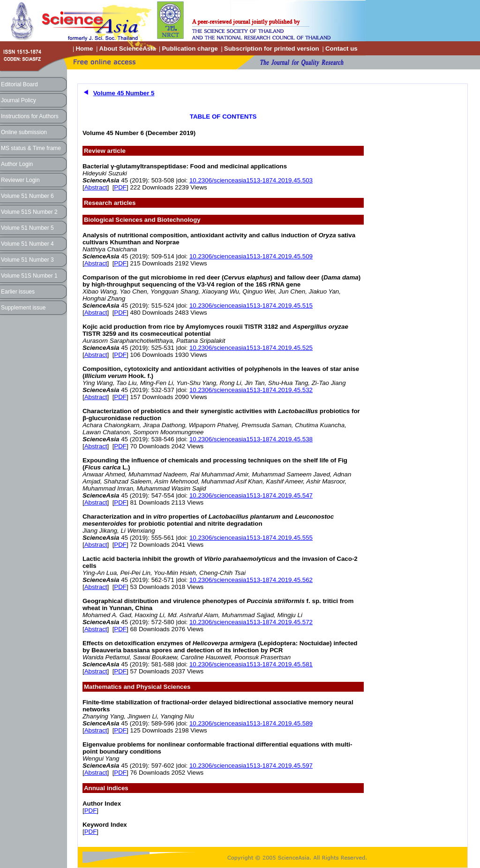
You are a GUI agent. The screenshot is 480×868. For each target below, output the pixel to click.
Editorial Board (19, 84)
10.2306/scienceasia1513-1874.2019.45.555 (251, 538)
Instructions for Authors (30, 116)
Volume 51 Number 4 (27, 244)
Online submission (24, 132)
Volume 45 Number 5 (124, 93)
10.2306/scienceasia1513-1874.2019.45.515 (251, 306)
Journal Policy (19, 100)
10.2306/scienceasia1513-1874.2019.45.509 (251, 256)
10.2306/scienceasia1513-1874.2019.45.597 (251, 766)
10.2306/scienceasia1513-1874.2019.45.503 (251, 180)
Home (84, 49)
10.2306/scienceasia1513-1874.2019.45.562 (251, 580)
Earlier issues (18, 292)
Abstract (96, 187)
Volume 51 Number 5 (27, 228)
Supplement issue (23, 308)
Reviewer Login (20, 180)
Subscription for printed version (272, 49)
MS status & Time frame (31, 148)
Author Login (17, 164)
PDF (120, 187)
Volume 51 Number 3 (27, 260)
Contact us (341, 49)
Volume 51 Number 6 (27, 196)
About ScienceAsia (128, 49)
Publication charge (190, 49)
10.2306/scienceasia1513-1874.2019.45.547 (251, 495)
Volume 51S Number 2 (29, 212)
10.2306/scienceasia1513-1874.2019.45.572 (251, 622)
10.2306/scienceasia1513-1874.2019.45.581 (251, 664)
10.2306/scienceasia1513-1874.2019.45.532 (251, 390)
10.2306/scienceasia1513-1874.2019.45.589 (251, 723)
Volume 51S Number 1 (29, 276)
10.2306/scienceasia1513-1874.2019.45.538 (251, 439)
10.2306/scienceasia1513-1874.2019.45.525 (251, 348)
